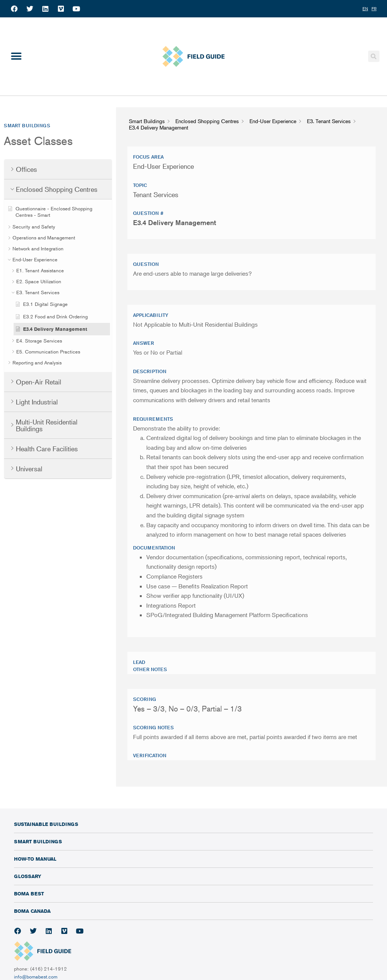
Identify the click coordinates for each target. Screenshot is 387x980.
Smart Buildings (38, 841)
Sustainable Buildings (46, 824)
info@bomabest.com (36, 977)
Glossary (28, 876)
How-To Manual (35, 859)
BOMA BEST (29, 894)
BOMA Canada (32, 911)
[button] (16, 56)
